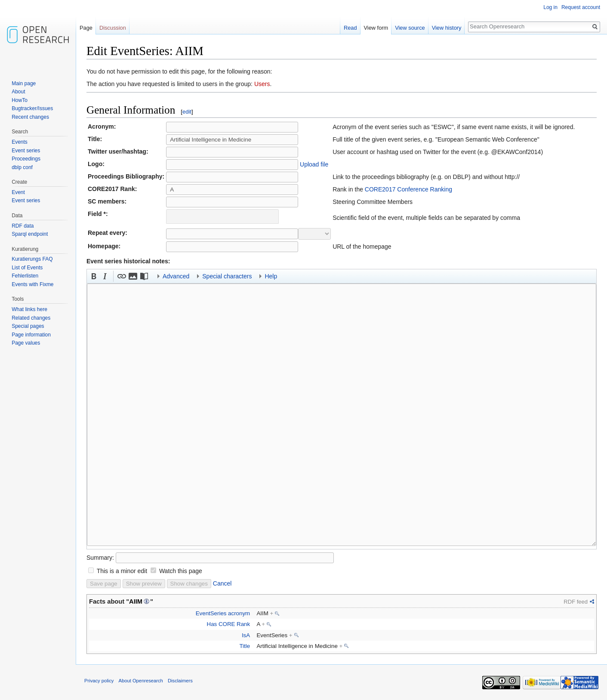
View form (376, 28)
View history (447, 28)
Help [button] (271, 276)
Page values (26, 343)
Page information (31, 335)
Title (245, 646)
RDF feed (576, 602)
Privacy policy (99, 681)
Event (18, 192)
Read (350, 28)
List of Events (27, 268)
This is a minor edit (122, 571)
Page (86, 28)
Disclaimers (180, 681)
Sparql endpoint (30, 234)
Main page (24, 83)
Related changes (31, 318)
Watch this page (181, 571)
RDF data (23, 226)
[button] (94, 276)
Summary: (100, 558)
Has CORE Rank (229, 624)
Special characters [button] (227, 276)
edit (187, 112)
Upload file (314, 164)
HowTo (20, 100)
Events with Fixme (32, 284)
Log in (550, 7)
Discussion (113, 28)
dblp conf (22, 167)
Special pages (28, 326)
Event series (26, 151)
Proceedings (26, 159)
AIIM (136, 601)
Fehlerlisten (25, 276)
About (18, 92)
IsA (246, 635)
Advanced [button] (176, 276)
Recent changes (30, 117)
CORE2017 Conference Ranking (408, 189)
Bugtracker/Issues (32, 108)
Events (20, 142)
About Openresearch (141, 681)
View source (410, 28)
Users (262, 84)
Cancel (222, 583)
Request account (581, 7)
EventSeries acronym (223, 613)
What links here (29, 309)
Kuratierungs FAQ (32, 259)
